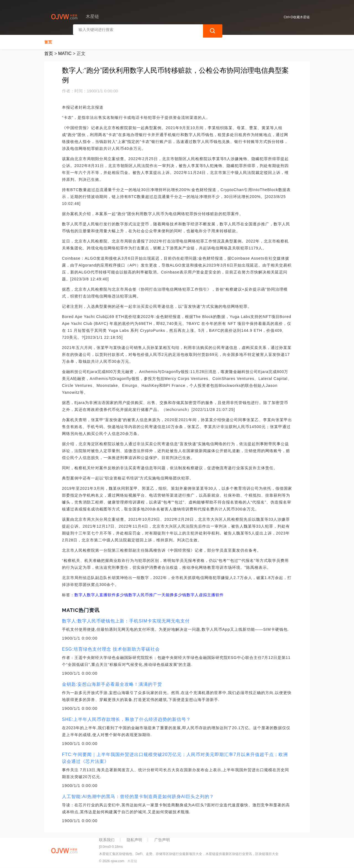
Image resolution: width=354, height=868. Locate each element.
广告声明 (162, 838)
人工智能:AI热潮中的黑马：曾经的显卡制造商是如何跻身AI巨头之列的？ (138, 795)
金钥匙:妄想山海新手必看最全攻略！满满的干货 (112, 683)
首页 (48, 40)
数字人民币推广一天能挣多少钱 (157, 593)
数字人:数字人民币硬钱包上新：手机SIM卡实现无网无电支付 (126, 619)
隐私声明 (134, 838)
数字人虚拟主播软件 (205, 593)
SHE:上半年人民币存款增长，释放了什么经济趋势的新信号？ (126, 718)
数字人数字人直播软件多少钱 (101, 593)
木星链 (132, 859)
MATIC (65, 52)
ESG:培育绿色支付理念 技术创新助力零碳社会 (111, 647)
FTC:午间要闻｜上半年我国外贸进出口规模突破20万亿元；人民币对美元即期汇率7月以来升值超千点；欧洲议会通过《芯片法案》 (175, 756)
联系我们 (107, 838)
